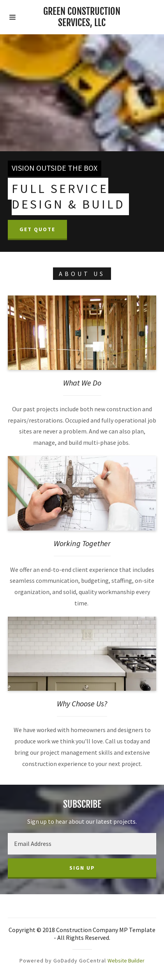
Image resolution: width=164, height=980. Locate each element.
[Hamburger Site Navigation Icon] (19, 17)
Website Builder (126, 961)
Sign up (82, 868)
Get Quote (37, 229)
